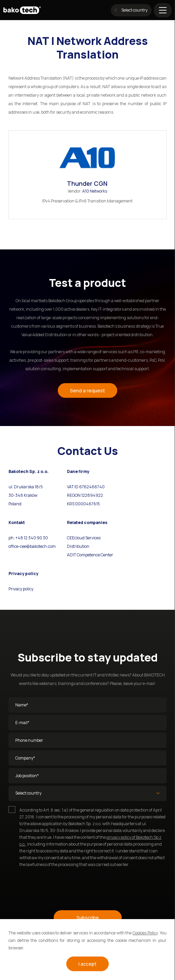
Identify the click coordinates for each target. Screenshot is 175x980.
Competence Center (95, 555)
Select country (131, 10)
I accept (87, 964)
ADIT (72, 555)
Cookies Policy (145, 933)
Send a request (87, 390)
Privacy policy (21, 589)
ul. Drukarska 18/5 (26, 487)
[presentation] (60, 886)
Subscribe (88, 918)
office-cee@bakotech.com (32, 546)
